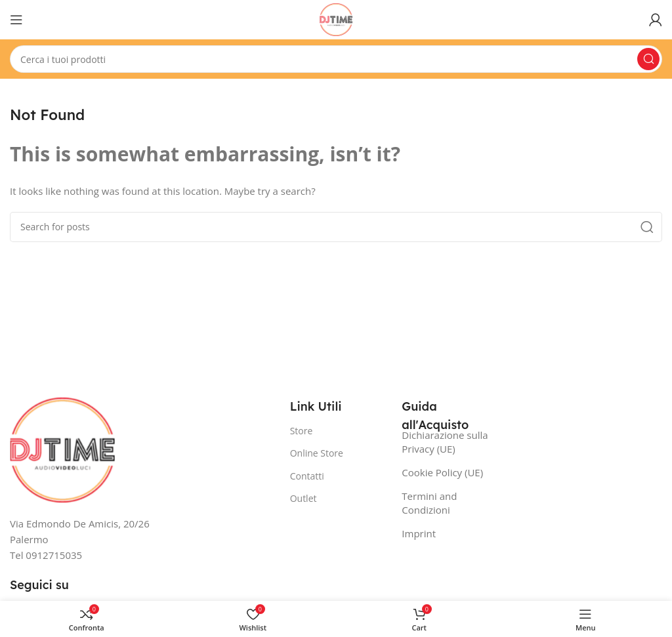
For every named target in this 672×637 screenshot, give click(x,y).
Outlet (304, 498)
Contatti (307, 476)
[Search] (336, 59)
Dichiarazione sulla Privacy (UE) (445, 442)
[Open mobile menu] (16, 20)
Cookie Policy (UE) (442, 472)
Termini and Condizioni (429, 503)
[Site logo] (336, 18)
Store (302, 431)
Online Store (317, 453)
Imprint (419, 533)
